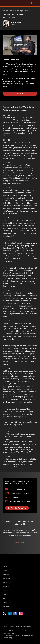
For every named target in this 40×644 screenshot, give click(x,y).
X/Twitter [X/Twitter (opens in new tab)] (4, 613)
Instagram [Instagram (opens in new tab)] (21, 613)
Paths (5, 566)
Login (5, 602)
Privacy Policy (7, 638)
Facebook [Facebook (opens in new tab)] (15, 613)
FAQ (4, 598)
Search (31, 3)
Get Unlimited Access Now (17, 508)
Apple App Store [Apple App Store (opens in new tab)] (9, 620)
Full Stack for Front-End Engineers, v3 (16, 11)
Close (36, 3)
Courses (5, 570)
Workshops (7, 578)
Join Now (20, 94)
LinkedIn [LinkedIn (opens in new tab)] (10, 613)
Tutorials (6, 574)
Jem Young (16, 22)
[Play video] (20, 45)
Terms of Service (27, 635)
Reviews (5, 590)
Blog (4, 594)
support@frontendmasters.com (20, 626)
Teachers (6, 586)
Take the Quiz (19, 542)
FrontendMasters (14, 3)
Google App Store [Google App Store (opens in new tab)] (24, 620)
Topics (5, 582)
